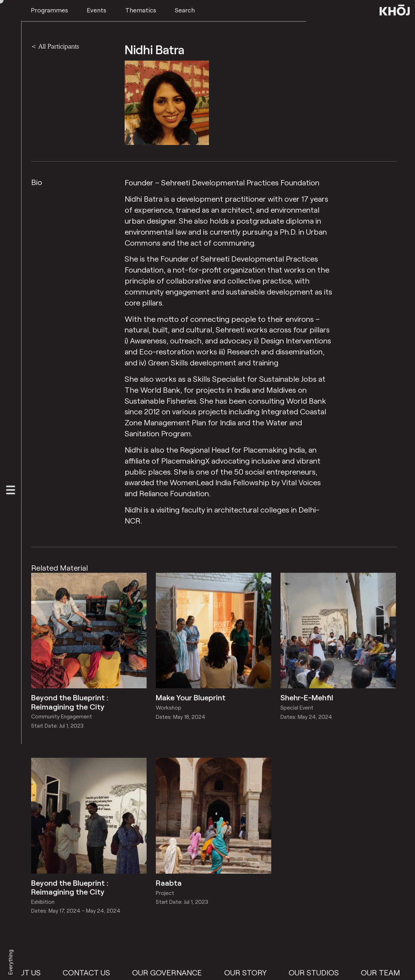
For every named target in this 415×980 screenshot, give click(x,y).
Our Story (258, 972)
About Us (35, 972)
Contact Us (100, 972)
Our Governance (180, 972)
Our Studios (327, 972)
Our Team (394, 972)
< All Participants (55, 46)
